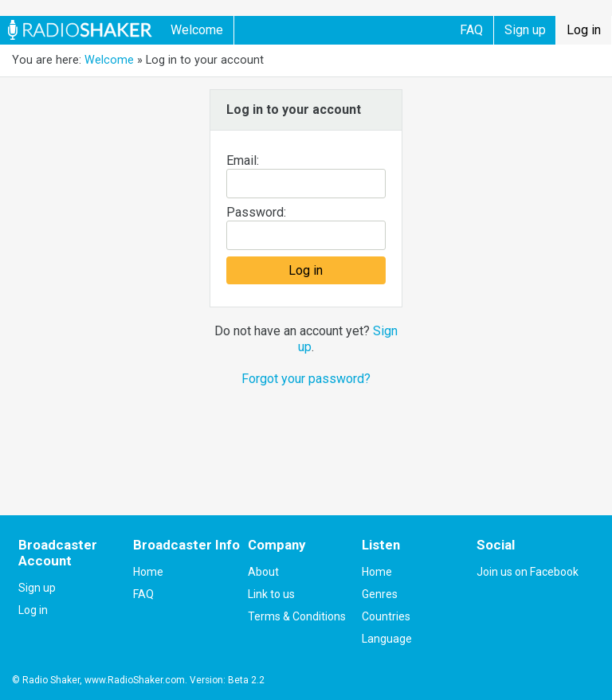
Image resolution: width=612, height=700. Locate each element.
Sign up (525, 30)
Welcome (197, 30)
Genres (380, 594)
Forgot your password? (306, 379)
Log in (584, 30)
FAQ (471, 30)
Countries (386, 616)
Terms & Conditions (297, 616)
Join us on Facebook (528, 572)
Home (148, 572)
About (263, 572)
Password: (256, 212)
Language (387, 639)
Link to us (271, 594)
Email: (243, 160)
